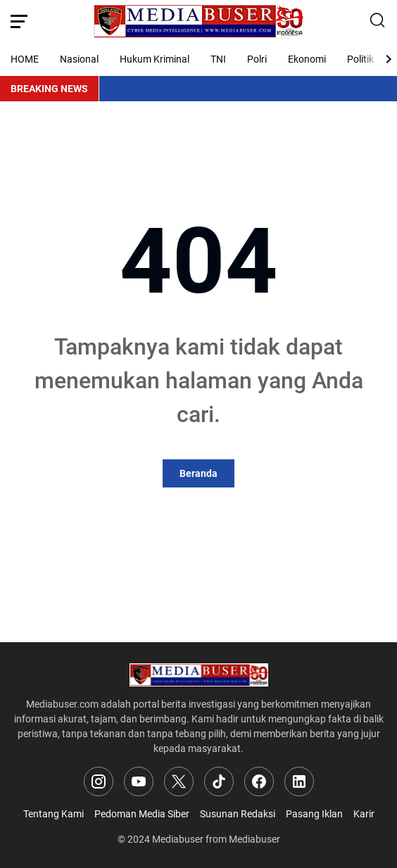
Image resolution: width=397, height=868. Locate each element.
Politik (360, 59)
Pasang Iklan (314, 814)
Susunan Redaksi (238, 814)
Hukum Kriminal (155, 59)
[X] (179, 781)
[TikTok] (219, 781)
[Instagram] (99, 781)
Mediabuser (178, 839)
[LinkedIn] (299, 781)
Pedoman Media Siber (142, 814)
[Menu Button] (19, 21)
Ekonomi (307, 59)
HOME (25, 59)
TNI (218, 59)
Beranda (198, 473)
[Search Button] (378, 21)
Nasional (79, 59)
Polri (257, 59)
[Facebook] (259, 781)
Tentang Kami (53, 814)
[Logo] (199, 675)
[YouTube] (139, 781)
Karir (364, 814)
